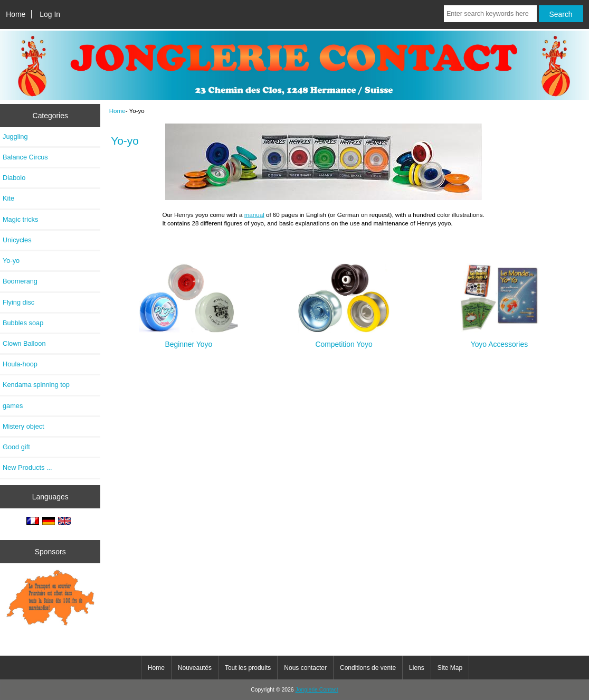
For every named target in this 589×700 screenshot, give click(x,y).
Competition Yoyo (344, 340)
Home (16, 14)
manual (254, 215)
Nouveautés (195, 668)
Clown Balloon (24, 343)
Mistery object (23, 426)
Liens (417, 668)
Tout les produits (248, 668)
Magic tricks (20, 219)
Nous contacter (305, 668)
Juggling (15, 136)
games (13, 406)
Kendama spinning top (36, 385)
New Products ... (27, 467)
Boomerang (20, 281)
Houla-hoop (20, 364)
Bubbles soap (23, 323)
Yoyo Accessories (499, 340)
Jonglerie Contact (317, 690)
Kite (8, 198)
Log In (50, 14)
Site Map (450, 668)
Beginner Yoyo (188, 340)
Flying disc (18, 302)
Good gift (16, 447)
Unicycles (17, 240)
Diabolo (14, 178)
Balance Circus (25, 157)
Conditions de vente (368, 668)
